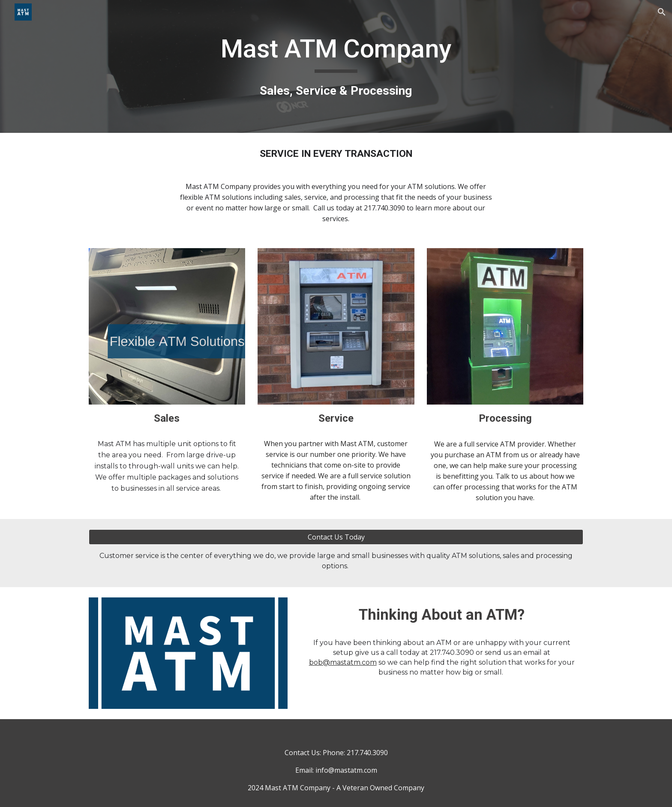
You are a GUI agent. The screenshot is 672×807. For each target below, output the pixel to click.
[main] (336, 66)
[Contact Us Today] (336, 537)
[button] (662, 12)
